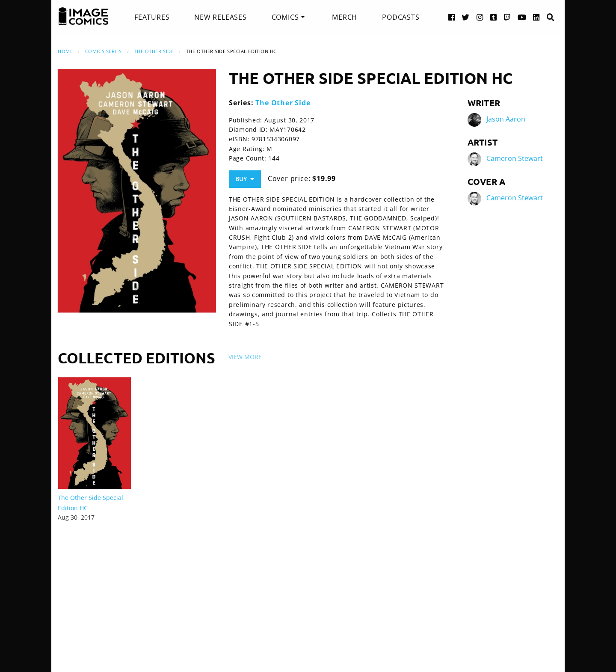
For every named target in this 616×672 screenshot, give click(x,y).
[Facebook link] (452, 17)
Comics (285, 17)
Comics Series (104, 51)
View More (245, 357)
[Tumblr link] (494, 17)
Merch (345, 17)
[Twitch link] (507, 17)
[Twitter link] (466, 17)
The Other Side (154, 51)
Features (152, 17)
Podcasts (401, 17)
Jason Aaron (506, 119)
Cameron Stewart (515, 158)
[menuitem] (152, 17)
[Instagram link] (480, 17)
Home (65, 51)
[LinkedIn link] (536, 17)
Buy (245, 179)
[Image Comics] (83, 16)
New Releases (221, 17)
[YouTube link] (522, 17)
